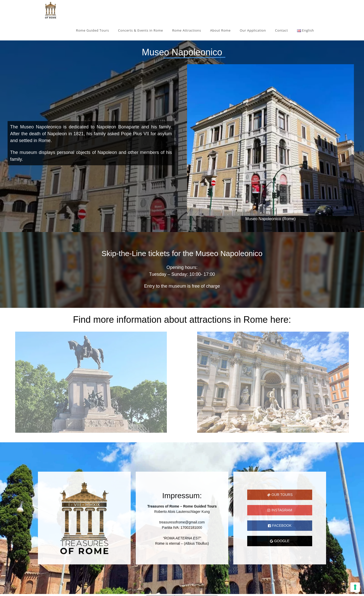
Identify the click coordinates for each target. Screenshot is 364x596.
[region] (182, 241)
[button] (8, 382)
